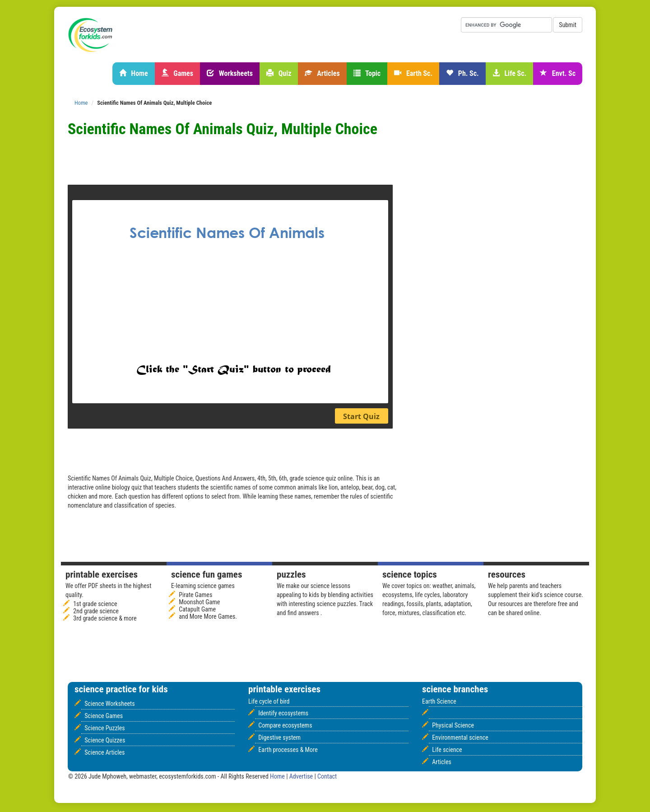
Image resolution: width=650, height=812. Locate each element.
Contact (327, 776)
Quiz (279, 73)
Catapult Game (197, 609)
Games (177, 73)
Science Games (104, 716)
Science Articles (104, 752)
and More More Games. (208, 616)
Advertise (302, 776)
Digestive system (279, 737)
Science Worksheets (109, 704)
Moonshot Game (199, 602)
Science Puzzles (105, 728)
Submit (568, 25)
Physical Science (453, 725)
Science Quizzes (105, 740)
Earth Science (439, 701)
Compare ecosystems (285, 725)
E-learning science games (203, 586)
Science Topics (410, 574)
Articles (322, 73)
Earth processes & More (288, 750)
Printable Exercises (102, 574)
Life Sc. (509, 73)
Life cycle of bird (269, 701)
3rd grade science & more (105, 618)
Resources (507, 574)
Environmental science (460, 737)
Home (134, 73)
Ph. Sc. (462, 73)
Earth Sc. (413, 73)
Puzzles (291, 574)
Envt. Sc (558, 73)
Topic (367, 73)
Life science (447, 750)
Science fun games (207, 574)
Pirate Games (195, 595)
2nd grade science (96, 611)
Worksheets (230, 73)
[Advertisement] (287, 162)
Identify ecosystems (283, 713)
